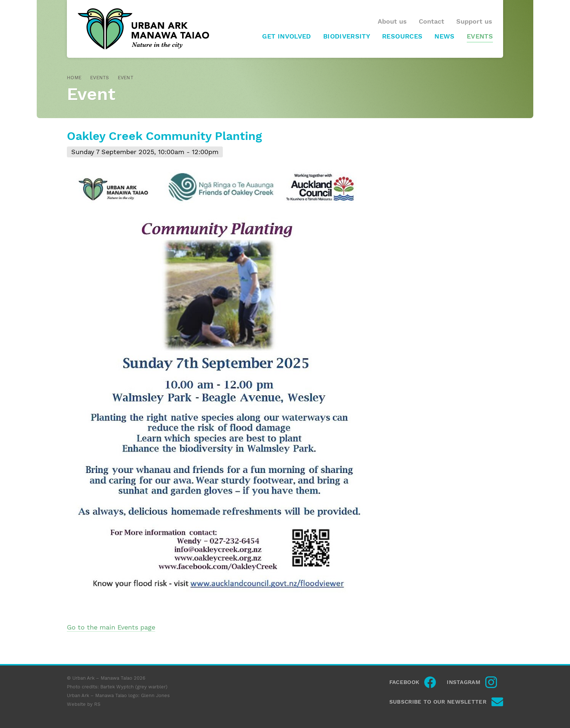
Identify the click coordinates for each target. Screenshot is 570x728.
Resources (402, 36)
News (444, 36)
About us (392, 21)
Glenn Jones (155, 695)
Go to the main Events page (111, 627)
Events (480, 36)
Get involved (286, 36)
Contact (431, 21)
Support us (474, 21)
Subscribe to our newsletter (438, 702)
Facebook (404, 682)
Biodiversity (347, 36)
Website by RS (84, 704)
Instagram (463, 682)
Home (74, 78)
